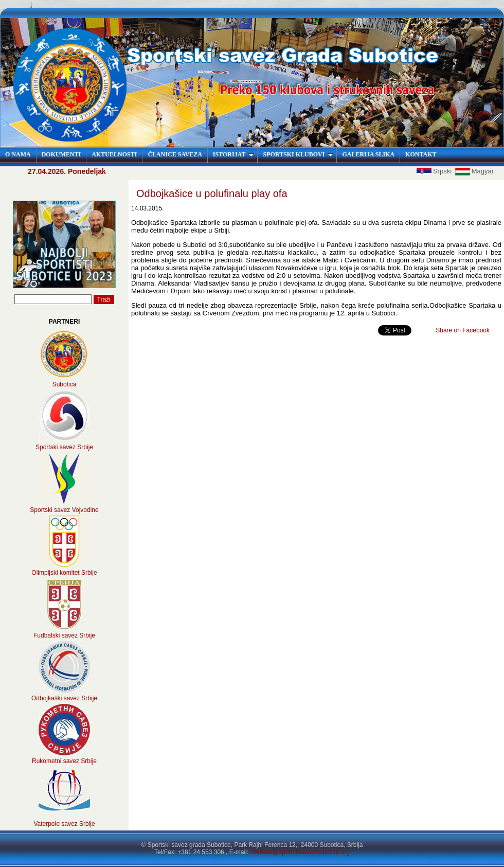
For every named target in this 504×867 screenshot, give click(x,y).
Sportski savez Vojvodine (64, 510)
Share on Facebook (463, 330)
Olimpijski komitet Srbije (64, 573)
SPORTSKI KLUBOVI (298, 154)
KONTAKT (421, 154)
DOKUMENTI (61, 154)
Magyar (474, 171)
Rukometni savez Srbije (64, 761)
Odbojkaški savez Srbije (64, 698)
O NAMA (18, 154)
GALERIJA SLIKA (368, 154)
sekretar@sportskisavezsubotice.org (300, 852)
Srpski (435, 171)
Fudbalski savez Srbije (64, 635)
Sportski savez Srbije (64, 447)
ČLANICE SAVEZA (175, 154)
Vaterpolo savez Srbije (64, 824)
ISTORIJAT (234, 154)
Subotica (65, 384)
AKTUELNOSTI (114, 154)
